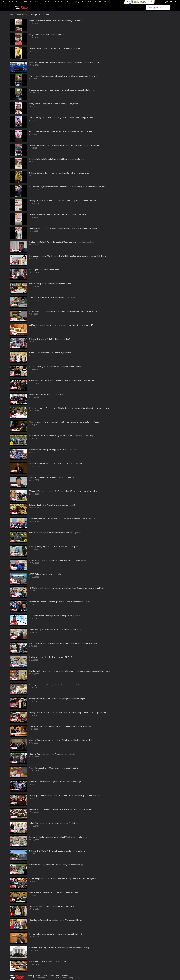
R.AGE (25, 2)
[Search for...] (155, 8)
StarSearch (68, 2)
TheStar (12, 2)
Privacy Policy (54, 976)
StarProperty (39, 2)
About (30, 976)
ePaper (5, 2)
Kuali (84, 2)
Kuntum (90, 2)
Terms (45, 976)
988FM (105, 2)
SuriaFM (98, 2)
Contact (37, 976)
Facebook (64, 976)
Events (18, 2)
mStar (31, 2)
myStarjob (77, 2)
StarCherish (49, 2)
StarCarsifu (59, 2)
